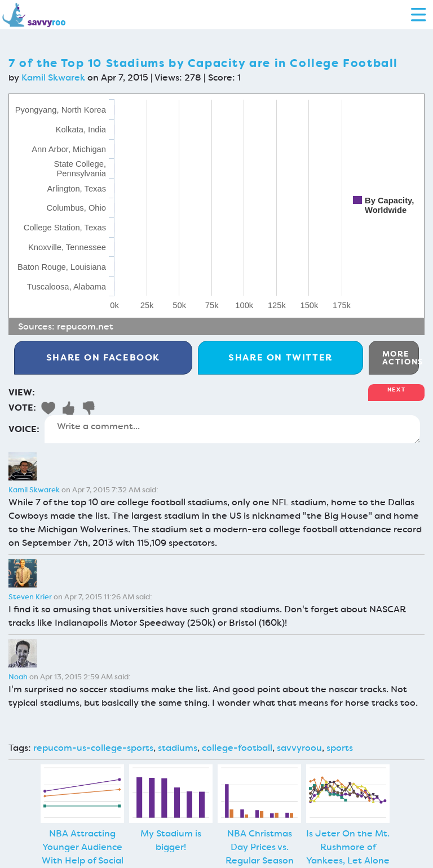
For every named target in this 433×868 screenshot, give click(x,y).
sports (340, 748)
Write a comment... (232, 429)
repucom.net (85, 326)
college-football (237, 748)
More (401, 358)
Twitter (280, 357)
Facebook (103, 357)
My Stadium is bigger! (171, 840)
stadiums (178, 748)
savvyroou (299, 748)
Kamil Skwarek (53, 77)
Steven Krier (30, 597)
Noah (18, 677)
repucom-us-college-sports (93, 748)
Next (396, 390)
